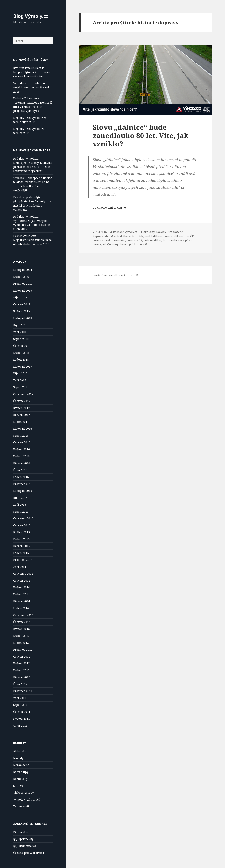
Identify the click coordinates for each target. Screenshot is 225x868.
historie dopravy (173, 240)
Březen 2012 (22, 677)
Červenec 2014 (23, 574)
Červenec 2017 (23, 394)
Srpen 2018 (21, 339)
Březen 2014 (22, 601)
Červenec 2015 (23, 518)
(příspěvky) (24, 839)
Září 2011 (20, 698)
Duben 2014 (21, 594)
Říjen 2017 (20, 373)
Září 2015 (20, 505)
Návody (18, 758)
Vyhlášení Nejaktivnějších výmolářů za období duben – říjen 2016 (33, 225)
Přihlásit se (21, 832)
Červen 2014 (22, 580)
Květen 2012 (22, 663)
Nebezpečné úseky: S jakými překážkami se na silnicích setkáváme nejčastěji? (32, 167)
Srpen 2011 (21, 705)
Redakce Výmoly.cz (26, 159)
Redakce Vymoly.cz (125, 232)
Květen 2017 (22, 408)
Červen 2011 (22, 712)
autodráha (121, 236)
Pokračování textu (110, 207)
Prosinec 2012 (23, 650)
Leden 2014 (21, 608)
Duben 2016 (21, 456)
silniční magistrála (114, 244)
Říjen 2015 (20, 498)
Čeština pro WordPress (29, 853)
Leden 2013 (21, 643)
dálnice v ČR (134, 240)
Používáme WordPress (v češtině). (116, 275)
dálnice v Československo (109, 240)
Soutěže (18, 786)
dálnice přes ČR (184, 236)
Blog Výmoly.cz (31, 16)
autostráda (136, 236)
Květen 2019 (22, 311)
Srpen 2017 (21, 387)
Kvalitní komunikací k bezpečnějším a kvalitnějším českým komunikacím (32, 72)
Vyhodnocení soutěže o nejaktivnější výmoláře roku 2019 (32, 87)
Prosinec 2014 (23, 560)
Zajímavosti (21, 806)
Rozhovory (20, 779)
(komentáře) (24, 846)
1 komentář (140, 244)
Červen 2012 (22, 656)
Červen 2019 (22, 304)
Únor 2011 (20, 725)
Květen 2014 (22, 587)
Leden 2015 (21, 553)
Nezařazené (21, 765)
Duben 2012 (21, 670)
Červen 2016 (22, 442)
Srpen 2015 (21, 511)
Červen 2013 (22, 622)
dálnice (168, 236)
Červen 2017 (22, 401)
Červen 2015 (22, 525)
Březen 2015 (22, 546)
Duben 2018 (21, 353)
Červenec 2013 (23, 615)
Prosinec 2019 (23, 284)
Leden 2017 (21, 422)
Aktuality (20, 751)
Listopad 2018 (23, 318)
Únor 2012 (20, 684)
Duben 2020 (21, 277)
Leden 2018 (21, 360)
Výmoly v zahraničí (26, 799)
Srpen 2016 (21, 435)
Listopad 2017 (23, 366)
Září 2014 (20, 567)
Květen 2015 (22, 532)
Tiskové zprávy (23, 793)
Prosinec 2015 (23, 484)
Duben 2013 (21, 636)
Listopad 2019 (23, 290)
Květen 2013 (22, 629)
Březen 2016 (22, 463)
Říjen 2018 (20, 325)
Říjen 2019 (20, 297)
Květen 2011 (22, 719)
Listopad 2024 (23, 270)
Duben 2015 (21, 539)
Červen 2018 (22, 346)
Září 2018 (20, 332)
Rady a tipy (21, 772)
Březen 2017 (22, 415)
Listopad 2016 (23, 429)
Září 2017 (20, 380)
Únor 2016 (20, 470)
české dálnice (154, 236)
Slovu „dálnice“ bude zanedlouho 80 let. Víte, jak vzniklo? (140, 135)
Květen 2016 (22, 449)
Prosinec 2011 (23, 691)
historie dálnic (153, 240)
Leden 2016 (21, 477)
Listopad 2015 (23, 491)
